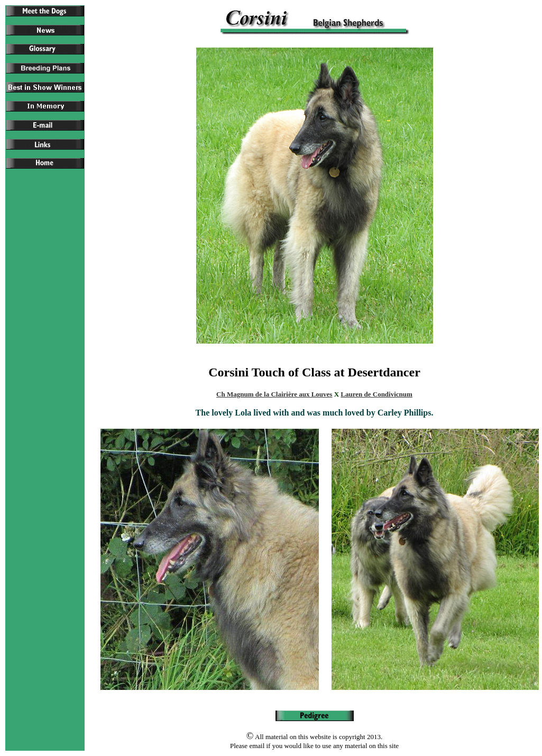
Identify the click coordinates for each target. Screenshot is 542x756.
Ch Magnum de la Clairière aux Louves (274, 394)
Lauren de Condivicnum (376, 394)
